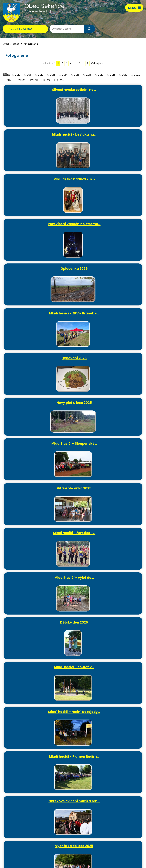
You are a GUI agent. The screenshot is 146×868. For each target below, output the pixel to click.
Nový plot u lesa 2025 (109, 224)
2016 (89, 75)
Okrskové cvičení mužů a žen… (39, 447)
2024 (47, 80)
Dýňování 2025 (39, 224)
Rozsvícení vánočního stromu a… (109, 715)
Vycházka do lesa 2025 (109, 447)
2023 (34, 80)
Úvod (6, 44)
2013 (53, 75)
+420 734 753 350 (19, 29)
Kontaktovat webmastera (44, 856)
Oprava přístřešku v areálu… (109, 492)
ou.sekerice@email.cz (16, 836)
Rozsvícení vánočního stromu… (109, 134)
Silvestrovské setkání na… (39, 90)
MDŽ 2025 (109, 581)
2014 (65, 75)
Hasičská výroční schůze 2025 (39, 626)
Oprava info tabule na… (39, 581)
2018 (113, 75)
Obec (16, 44)
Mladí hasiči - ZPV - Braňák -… (109, 179)
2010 (18, 75)
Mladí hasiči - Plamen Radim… (109, 402)
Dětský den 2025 (39, 358)
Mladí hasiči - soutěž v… (109, 358)
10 (88, 63)
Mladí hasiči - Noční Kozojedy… (39, 402)
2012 (41, 75)
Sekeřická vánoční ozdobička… (109, 671)
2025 (60, 80)
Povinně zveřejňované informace (79, 856)
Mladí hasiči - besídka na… (109, 90)
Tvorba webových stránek (33, 863)
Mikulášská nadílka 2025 (39, 134)
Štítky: (6, 74)
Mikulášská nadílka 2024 (39, 715)
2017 (101, 75)
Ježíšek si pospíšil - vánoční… (39, 671)
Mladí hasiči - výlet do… (109, 313)
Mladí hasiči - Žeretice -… (39, 313)
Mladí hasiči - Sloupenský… (39, 268)
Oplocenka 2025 (39, 179)
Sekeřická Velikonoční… (109, 537)
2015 (77, 75)
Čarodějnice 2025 (39, 492)
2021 (9, 80)
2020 (137, 75)
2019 (125, 75)
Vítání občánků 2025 (109, 268)
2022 (22, 80)
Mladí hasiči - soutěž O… (39, 537)
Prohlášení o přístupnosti (114, 856)
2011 (29, 75)
